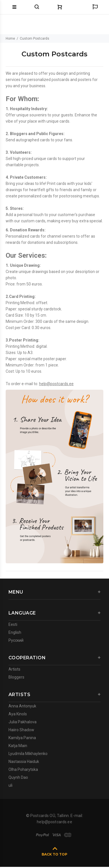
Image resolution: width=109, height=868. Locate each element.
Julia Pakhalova (23, 722)
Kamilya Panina (22, 738)
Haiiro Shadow (21, 730)
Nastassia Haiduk (24, 762)
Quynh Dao (18, 777)
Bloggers (16, 677)
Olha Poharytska (23, 769)
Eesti (13, 624)
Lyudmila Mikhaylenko (28, 754)
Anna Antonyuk (22, 706)
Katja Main (18, 746)
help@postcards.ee (56, 384)
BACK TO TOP (54, 854)
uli (10, 785)
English (15, 632)
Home (10, 39)
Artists (14, 669)
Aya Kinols (18, 714)
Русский (16, 640)
